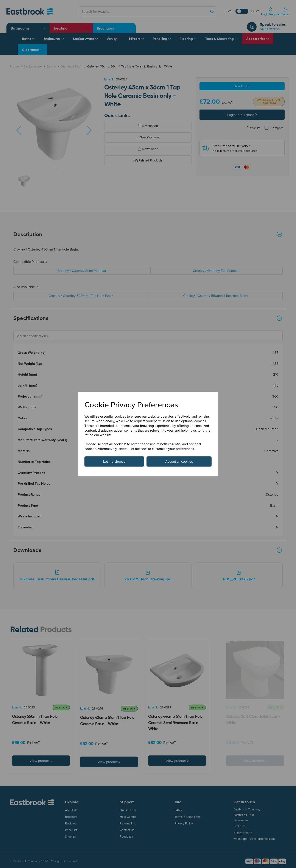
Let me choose (114, 461)
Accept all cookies (179, 461)
